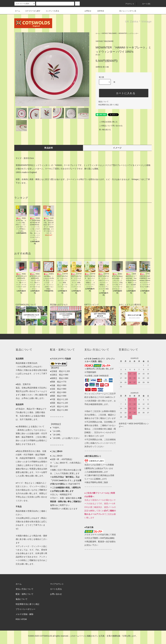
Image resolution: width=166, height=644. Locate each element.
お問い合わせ (56, 594)
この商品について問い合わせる (109, 126)
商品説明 (49, 148)
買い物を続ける (103, 130)
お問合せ (90, 11)
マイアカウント (57, 584)
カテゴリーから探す (31, 11)
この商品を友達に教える (107, 122)
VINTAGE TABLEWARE (109, 33)
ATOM (24, 619)
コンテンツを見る (51, 11)
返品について (103, 102)
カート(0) (145, 4)
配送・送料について (25, 594)
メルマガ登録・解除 (25, 614)
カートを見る (56, 589)
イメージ (117, 148)
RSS (18, 619)
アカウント (128, 4)
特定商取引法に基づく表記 (109, 105)
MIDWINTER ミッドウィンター (129, 33)
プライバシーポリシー (26, 609)
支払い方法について (25, 589)
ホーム (18, 11)
